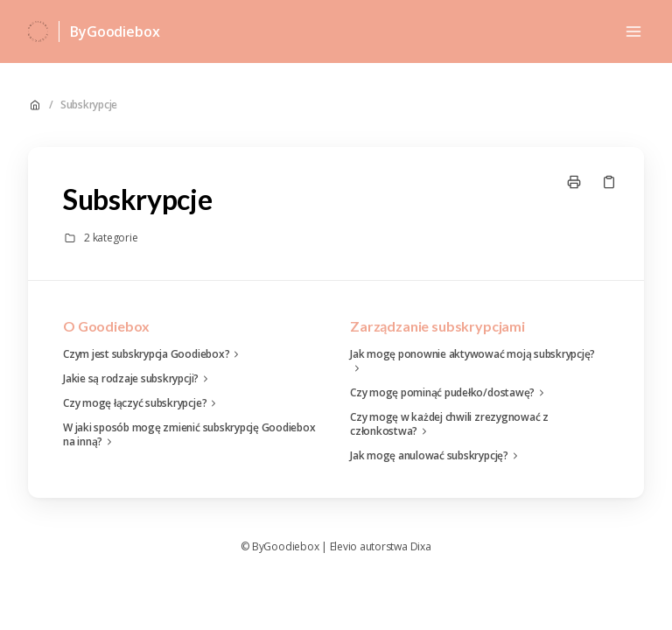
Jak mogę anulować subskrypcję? (436, 456)
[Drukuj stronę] (574, 182)
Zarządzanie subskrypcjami (437, 326)
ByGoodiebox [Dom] (115, 31)
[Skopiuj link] (609, 182)
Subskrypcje (89, 105)
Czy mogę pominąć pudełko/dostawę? (449, 393)
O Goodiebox (106, 326)
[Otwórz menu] (633, 31)
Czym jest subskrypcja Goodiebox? (153, 354)
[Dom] (38, 31)
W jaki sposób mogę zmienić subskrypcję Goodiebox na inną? (189, 435)
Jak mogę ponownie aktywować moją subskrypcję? (472, 361)
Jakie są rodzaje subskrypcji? (138, 379)
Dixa (421, 547)
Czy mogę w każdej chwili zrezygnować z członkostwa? (449, 424)
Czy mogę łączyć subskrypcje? (142, 403)
